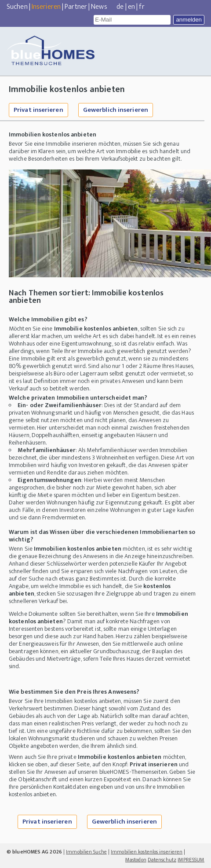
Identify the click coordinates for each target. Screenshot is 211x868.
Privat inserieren (38, 110)
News (99, 7)
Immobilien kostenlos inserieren (147, 852)
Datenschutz (162, 860)
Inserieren (46, 7)
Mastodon (136, 860)
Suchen (17, 7)
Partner (76, 7)
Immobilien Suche (86, 852)
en (131, 7)
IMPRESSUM (191, 860)
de (120, 7)
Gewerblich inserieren (116, 110)
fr (142, 7)
